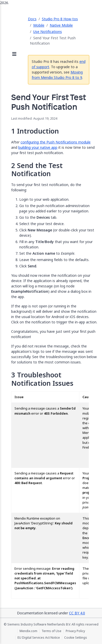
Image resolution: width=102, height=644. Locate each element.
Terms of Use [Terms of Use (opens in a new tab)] (52, 631)
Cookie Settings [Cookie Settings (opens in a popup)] (76, 638)
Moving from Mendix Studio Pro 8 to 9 (57, 75)
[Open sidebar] (14, 54)
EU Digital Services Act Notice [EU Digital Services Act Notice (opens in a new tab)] (39, 638)
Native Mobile (61, 25)
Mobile (39, 25)
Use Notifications (48, 32)
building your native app (38, 147)
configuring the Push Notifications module (56, 142)
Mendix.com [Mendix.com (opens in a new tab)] (28, 631)
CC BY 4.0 (77, 613)
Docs (32, 19)
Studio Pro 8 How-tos (60, 19)
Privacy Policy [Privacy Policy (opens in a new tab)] (75, 631)
